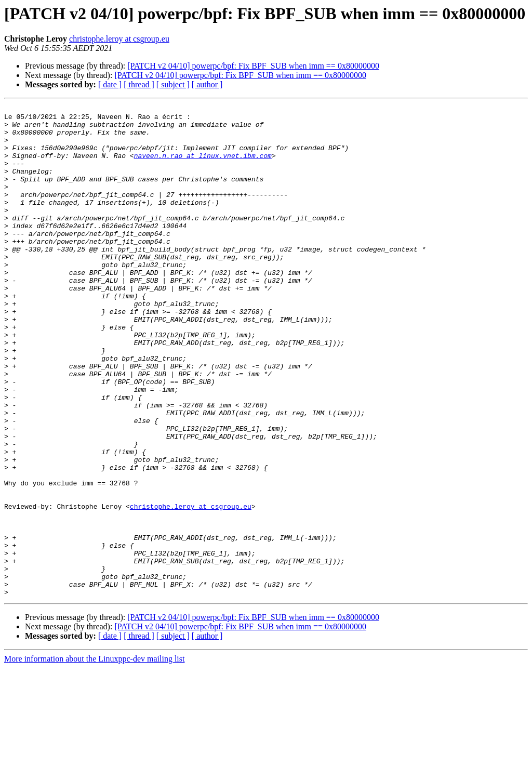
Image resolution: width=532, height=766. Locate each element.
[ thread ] (139, 84)
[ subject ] (173, 84)
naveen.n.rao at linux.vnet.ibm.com (203, 166)
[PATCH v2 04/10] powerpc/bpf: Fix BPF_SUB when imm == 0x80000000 (253, 66)
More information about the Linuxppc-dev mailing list (94, 757)
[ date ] (110, 84)
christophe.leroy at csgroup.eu (119, 39)
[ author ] (207, 84)
